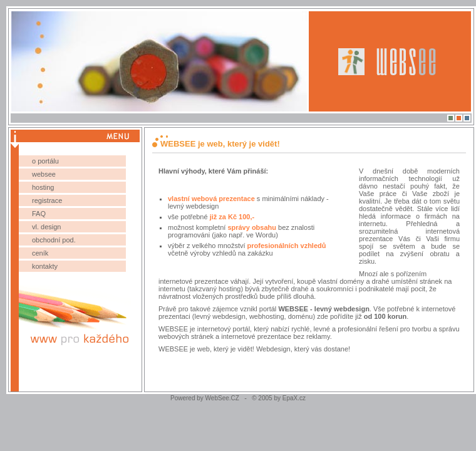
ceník (40, 253)
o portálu (45, 161)
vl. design (46, 227)
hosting (43, 187)
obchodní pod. (54, 240)
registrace (47, 200)
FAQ (39, 214)
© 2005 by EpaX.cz (276, 398)
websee (44, 174)
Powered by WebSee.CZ (207, 398)
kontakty (45, 266)
